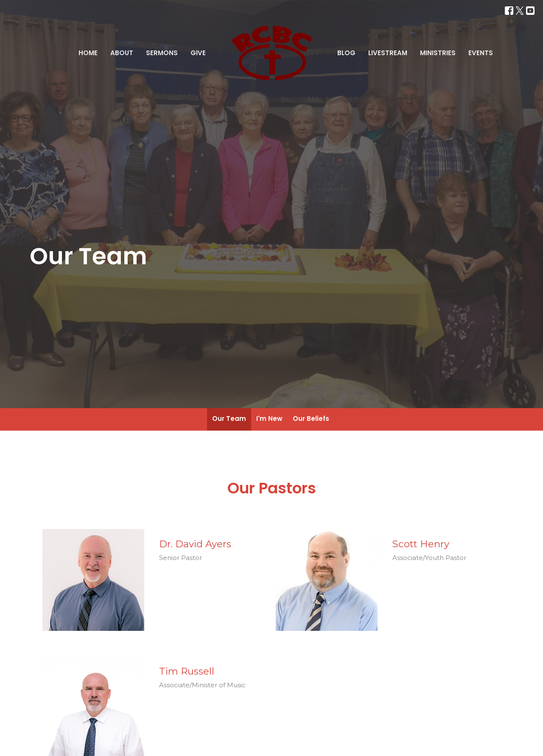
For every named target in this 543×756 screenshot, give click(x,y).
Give (198, 53)
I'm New (269, 419)
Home (88, 53)
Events (481, 53)
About (122, 53)
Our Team (229, 419)
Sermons (162, 53)
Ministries (438, 53)
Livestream (388, 53)
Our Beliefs (311, 419)
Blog (346, 53)
